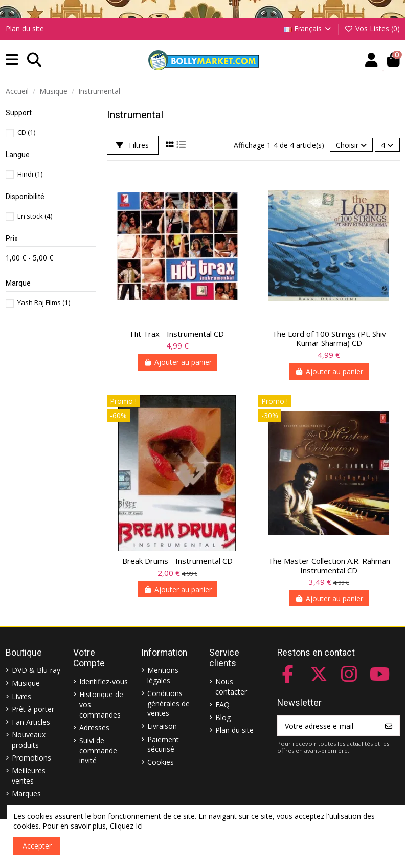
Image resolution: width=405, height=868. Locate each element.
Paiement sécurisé (163, 744)
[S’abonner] (389, 726)
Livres (21, 696)
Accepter (37, 846)
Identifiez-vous (104, 681)
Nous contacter (231, 687)
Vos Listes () (372, 28)
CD (26, 132)
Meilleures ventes (29, 776)
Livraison (162, 726)
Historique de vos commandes (101, 704)
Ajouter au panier (177, 362)
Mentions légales (163, 675)
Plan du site (25, 28)
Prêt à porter (33, 709)
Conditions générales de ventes (168, 703)
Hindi (30, 174)
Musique (26, 683)
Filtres (132, 145)
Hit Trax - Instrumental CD (177, 334)
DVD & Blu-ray (36, 670)
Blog (223, 717)
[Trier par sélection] (351, 145)
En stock (35, 216)
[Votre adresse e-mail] (328, 726)
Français (308, 28)
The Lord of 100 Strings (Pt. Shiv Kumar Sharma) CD (329, 338)
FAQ (222, 704)
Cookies (161, 762)
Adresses (94, 728)
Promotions (31, 758)
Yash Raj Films (44, 302)
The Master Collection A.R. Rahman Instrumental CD (329, 566)
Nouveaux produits (29, 740)
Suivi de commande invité (98, 750)
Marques (26, 794)
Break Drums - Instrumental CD (177, 561)
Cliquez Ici (126, 826)
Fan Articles (31, 722)
